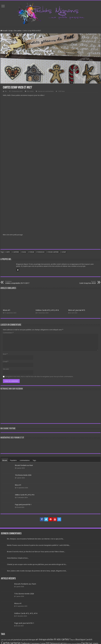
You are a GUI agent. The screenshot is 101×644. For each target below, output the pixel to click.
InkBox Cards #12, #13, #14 (47, 310)
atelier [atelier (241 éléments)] (50, 639)
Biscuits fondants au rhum (24, 465)
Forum (32, 252)
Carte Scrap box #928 (83, 282)
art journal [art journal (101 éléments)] (15, 640)
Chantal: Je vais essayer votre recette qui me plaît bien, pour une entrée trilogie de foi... (37, 564)
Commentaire (8, 333)
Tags (34, 460)
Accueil (4, 31)
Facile (24, 252)
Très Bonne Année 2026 (23, 475)
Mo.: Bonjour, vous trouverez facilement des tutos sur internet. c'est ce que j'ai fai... (35, 539)
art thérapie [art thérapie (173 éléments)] (41, 640)
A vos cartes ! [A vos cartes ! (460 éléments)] (62, 639)
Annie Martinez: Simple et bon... (18, 558)
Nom (5, 354)
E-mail (6, 362)
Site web (6, 369)
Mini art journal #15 (77, 310)
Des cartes (18, 31)
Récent (5, 460)
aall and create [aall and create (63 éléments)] (6, 640)
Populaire (13, 460)
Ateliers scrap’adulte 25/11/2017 (18, 282)
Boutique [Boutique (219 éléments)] (80, 639)
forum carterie (53, 252)
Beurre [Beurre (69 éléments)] (73, 640)
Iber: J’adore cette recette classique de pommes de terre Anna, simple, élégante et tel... (37, 571)
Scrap (11, 31)
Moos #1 (7, 310)
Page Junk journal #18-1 (23, 505)
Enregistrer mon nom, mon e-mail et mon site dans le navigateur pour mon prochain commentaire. (39, 376)
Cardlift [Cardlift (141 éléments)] (89, 640)
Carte (8, 252)
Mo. (6, 91)
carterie (16, 252)
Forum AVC (41, 252)
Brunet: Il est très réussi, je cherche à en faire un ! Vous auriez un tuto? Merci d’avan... (36, 552)
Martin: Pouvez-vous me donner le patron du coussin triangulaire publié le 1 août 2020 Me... (39, 545)
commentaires (25, 460)
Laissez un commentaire (46, 91)
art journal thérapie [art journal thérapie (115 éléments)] (27, 640)
